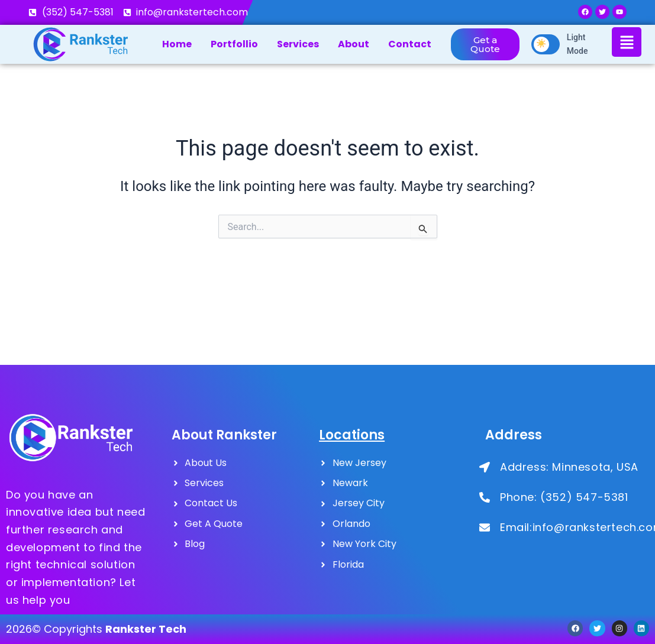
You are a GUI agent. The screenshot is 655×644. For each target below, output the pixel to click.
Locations (352, 435)
